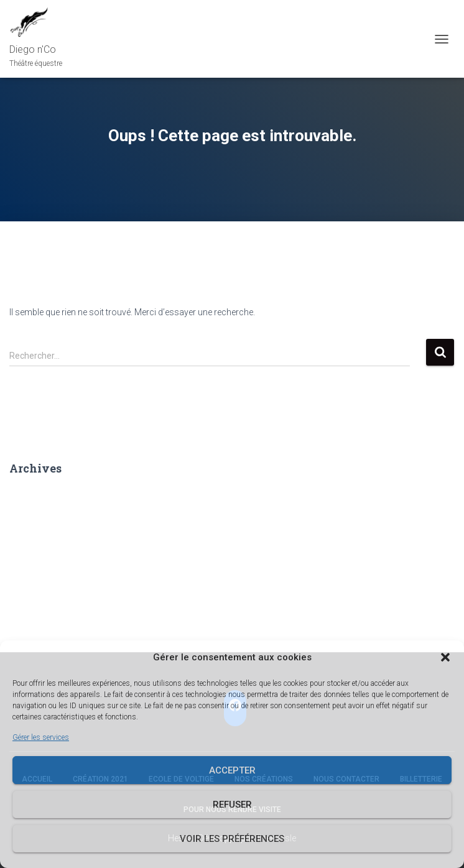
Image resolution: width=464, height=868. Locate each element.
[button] (445, 657)
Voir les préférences (232, 839)
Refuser (232, 805)
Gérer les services (41, 737)
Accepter (232, 770)
